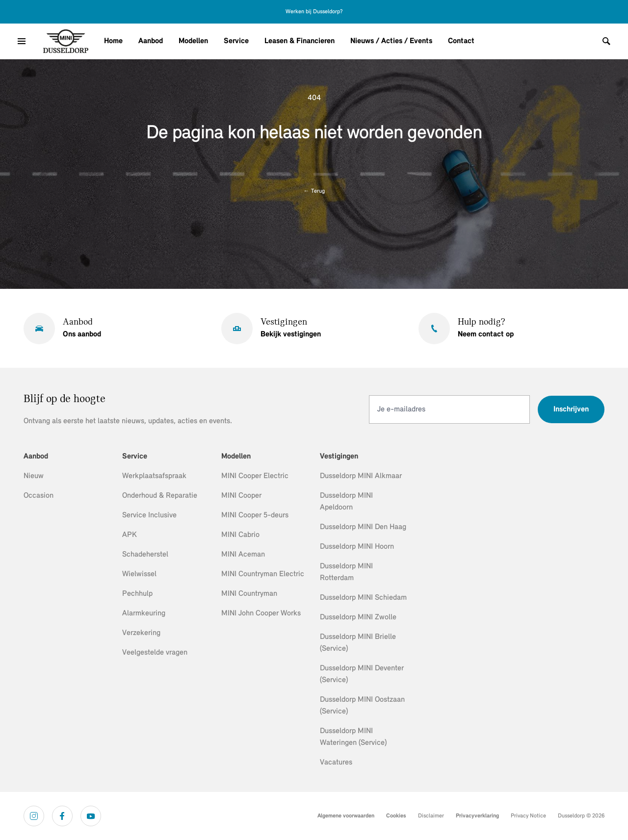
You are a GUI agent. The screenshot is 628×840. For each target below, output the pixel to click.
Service (236, 41)
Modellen (193, 41)
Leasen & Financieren (300, 41)
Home (113, 41)
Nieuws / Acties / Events (391, 41)
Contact (461, 41)
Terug (314, 191)
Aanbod (151, 41)
